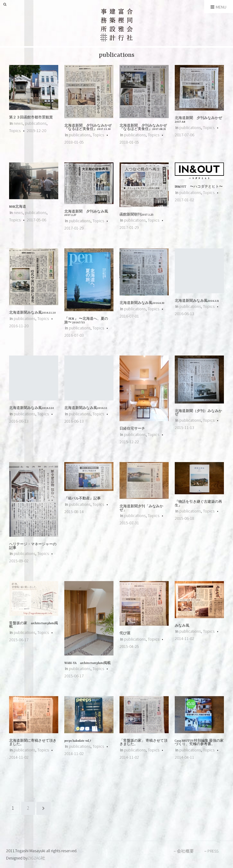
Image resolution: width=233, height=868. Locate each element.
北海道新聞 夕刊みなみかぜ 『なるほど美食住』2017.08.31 (143, 128)
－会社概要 (183, 851)
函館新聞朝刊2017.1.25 (137, 215)
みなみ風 (182, 626)
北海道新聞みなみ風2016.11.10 (32, 313)
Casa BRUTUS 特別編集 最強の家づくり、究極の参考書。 (199, 743)
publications (36, 123)
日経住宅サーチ (132, 429)
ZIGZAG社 (36, 858)
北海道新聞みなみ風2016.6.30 (142, 303)
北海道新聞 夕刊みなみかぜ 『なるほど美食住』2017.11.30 (88, 128)
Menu (218, 7)
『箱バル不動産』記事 (83, 499)
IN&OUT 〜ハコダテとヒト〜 (199, 187)
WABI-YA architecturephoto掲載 (89, 663)
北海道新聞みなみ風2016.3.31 (197, 301)
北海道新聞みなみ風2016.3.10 (32, 408)
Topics (15, 131)
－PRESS (211, 851)
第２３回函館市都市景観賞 (31, 118)
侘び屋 (125, 633)
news (18, 123)
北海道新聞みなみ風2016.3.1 (86, 408)
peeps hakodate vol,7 (80, 741)
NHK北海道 (18, 207)
